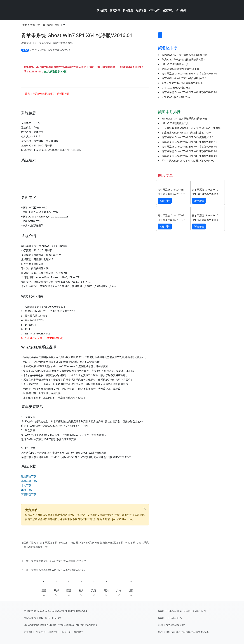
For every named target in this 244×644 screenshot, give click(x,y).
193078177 (176, 618)
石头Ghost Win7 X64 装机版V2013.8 (182, 83)
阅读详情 (165, 201)
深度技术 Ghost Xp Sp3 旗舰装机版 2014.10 (186, 133)
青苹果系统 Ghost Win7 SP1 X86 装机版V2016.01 (189, 74)
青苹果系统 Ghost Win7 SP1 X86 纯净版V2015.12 (189, 142)
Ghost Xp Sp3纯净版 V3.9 (176, 88)
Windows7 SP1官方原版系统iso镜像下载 (184, 55)
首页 (25, 25)
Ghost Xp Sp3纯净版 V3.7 (176, 97)
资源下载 (35, 25)
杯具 (81, 592)
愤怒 (69, 592)
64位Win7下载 (67, 543)
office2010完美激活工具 (175, 64)
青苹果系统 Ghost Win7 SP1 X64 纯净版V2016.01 (77, 35)
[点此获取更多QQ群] (56, 72)
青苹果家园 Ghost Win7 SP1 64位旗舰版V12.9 (187, 137)
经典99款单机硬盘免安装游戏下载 (181, 69)
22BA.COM (58, 611)
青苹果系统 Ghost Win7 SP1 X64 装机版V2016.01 (59, 561)
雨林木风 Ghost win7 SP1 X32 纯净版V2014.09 (188, 161)
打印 (47, 50)
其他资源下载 (50, 25)
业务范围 (41, 632)
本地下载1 (27, 485)
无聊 (94, 592)
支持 (119, 592)
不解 (56, 592)
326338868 (35, 72)
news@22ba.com (175, 625)
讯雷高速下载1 (29, 476)
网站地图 (78, 632)
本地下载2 (27, 490)
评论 (67, 50)
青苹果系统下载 (49, 543)
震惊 (44, 592)
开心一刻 (66, 632)
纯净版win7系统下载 (87, 543)
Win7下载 (130, 543)
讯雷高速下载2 (29, 481)
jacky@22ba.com (122, 519)
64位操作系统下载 (38, 547)
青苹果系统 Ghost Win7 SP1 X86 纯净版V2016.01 (59, 570)
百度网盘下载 (29, 494)
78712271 (201, 611)
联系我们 (54, 632)
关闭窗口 (57, 50)
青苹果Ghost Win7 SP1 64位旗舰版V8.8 (184, 78)
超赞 (131, 592)
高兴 (106, 592)
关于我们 (29, 632)
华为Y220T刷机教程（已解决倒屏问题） (184, 60)
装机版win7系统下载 (112, 543)
